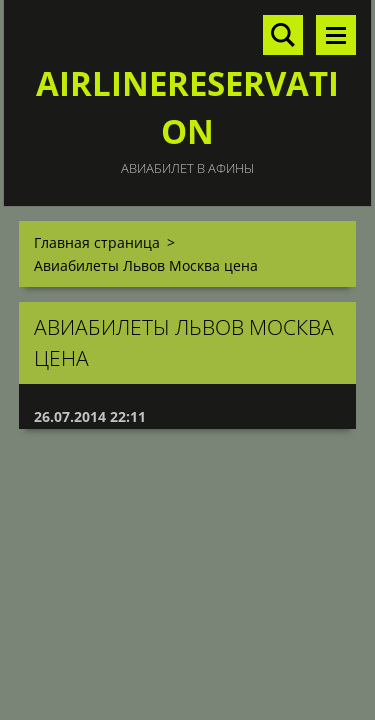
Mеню (336, 35)
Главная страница (97, 242)
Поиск (283, 35)
